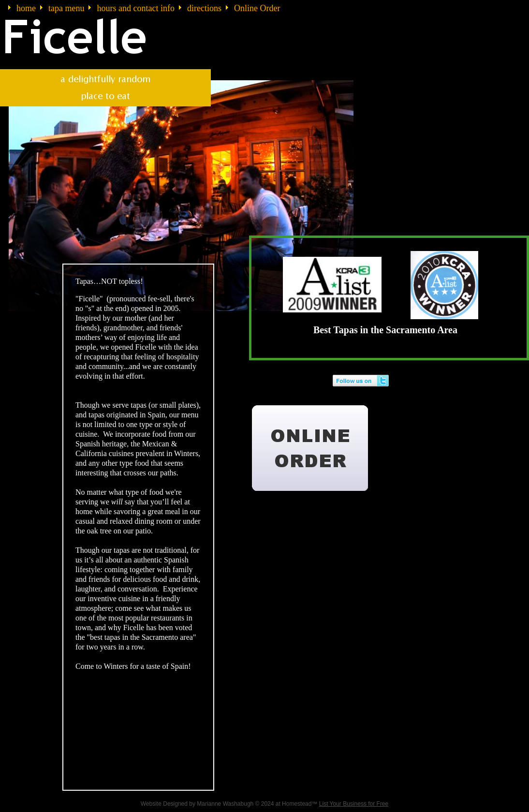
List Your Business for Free (354, 804)
